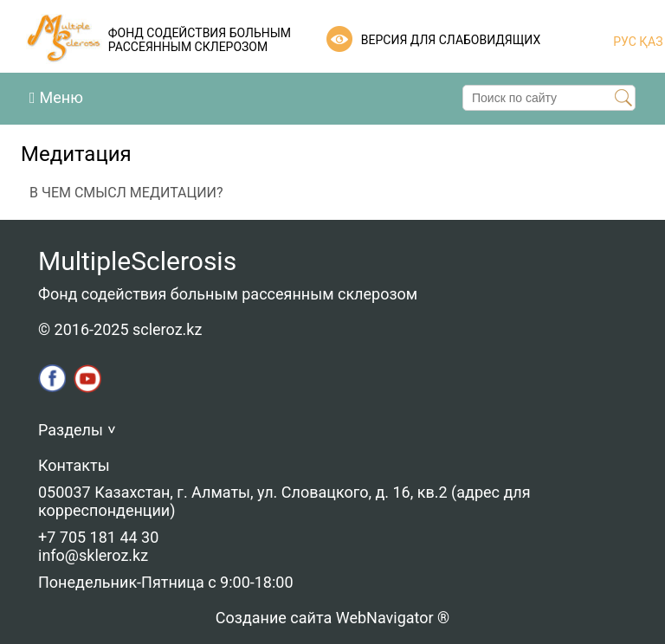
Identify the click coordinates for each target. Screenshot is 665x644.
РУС (625, 42)
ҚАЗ (650, 42)
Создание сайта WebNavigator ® (332, 618)
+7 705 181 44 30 (98, 537)
